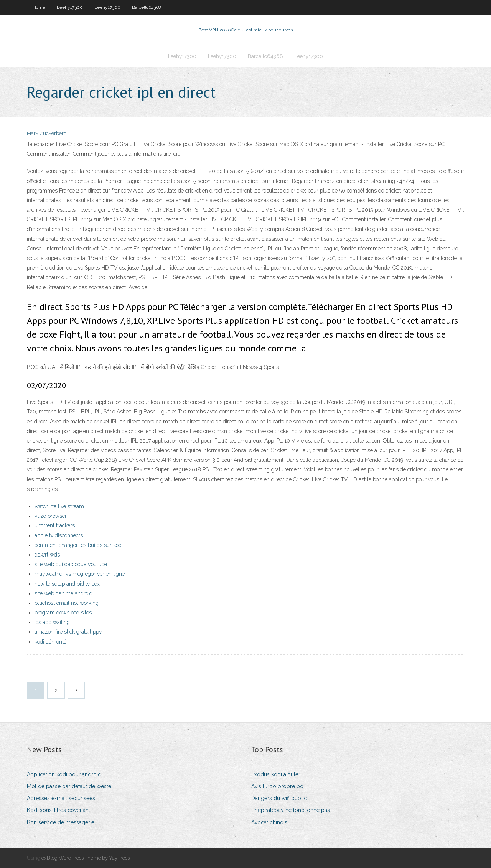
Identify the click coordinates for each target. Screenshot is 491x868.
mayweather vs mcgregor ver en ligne (80, 574)
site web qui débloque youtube (71, 564)
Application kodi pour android (64, 774)
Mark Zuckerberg (47, 133)
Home (39, 7)
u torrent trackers (55, 525)
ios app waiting (52, 622)
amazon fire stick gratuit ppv (68, 632)
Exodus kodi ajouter (276, 774)
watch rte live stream (59, 506)
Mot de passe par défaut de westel (70, 786)
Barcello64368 (147, 7)
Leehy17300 (70, 7)
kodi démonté (50, 642)
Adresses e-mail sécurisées (61, 798)
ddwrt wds (47, 555)
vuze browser (51, 516)
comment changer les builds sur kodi (79, 545)
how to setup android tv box (67, 584)
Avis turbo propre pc (277, 786)
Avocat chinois (269, 822)
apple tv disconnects (59, 535)
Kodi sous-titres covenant (58, 810)
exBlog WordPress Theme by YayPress (86, 858)
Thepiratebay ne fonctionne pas (291, 810)
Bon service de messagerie (61, 822)
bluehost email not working (67, 603)
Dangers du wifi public (279, 798)
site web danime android (63, 593)
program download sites (63, 613)
